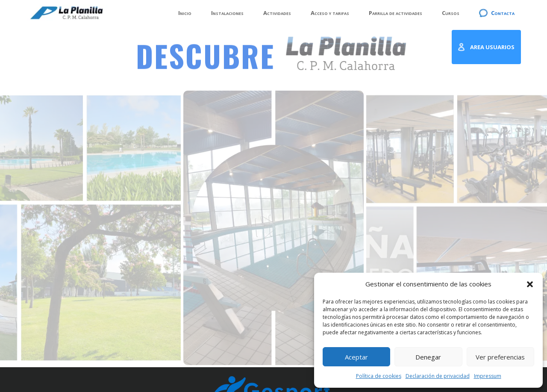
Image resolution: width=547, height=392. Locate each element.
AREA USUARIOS (492, 47)
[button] (530, 284)
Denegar (428, 357)
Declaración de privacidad (438, 376)
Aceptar (356, 357)
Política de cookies (379, 376)
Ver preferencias (500, 357)
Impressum (488, 376)
